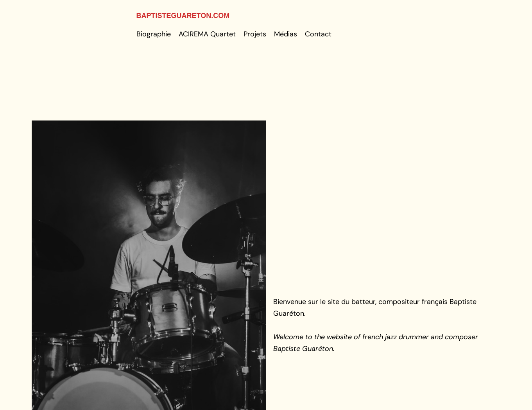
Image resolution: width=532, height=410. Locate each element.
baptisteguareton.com (183, 16)
